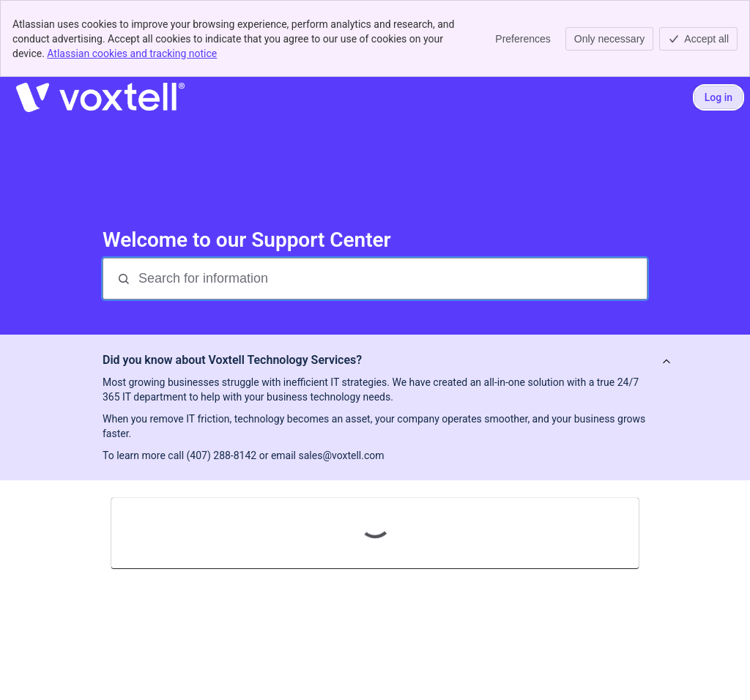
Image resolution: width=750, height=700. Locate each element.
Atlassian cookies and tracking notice (132, 53)
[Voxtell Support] (100, 97)
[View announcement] (667, 362)
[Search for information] (391, 279)
